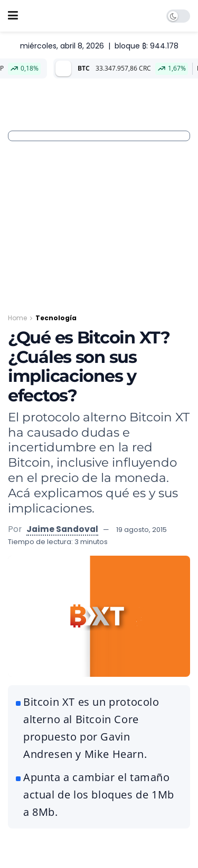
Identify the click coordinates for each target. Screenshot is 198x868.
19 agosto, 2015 (142, 530)
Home (17, 318)
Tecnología (56, 318)
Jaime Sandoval (62, 529)
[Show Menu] (13, 16)
